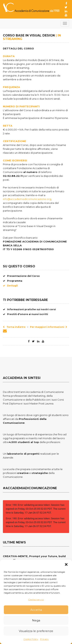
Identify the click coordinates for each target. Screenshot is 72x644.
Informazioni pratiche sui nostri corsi (29, 309)
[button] (66, 564)
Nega (36, 620)
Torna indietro (14, 327)
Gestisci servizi (36, 600)
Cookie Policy (31, 639)
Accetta (36, 610)
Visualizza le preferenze (36, 631)
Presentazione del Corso (21, 276)
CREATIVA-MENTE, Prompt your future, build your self (34, 558)
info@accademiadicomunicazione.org (27, 199)
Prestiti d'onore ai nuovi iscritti (25, 314)
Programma (13, 281)
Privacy (44, 639)
